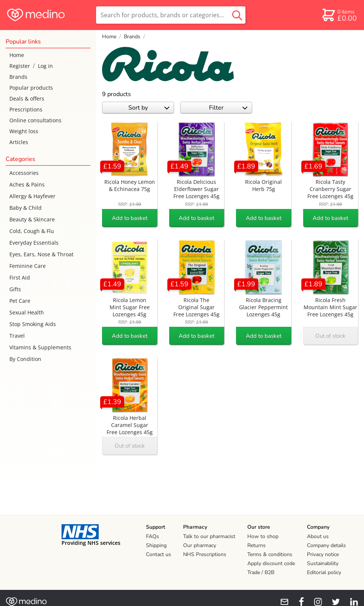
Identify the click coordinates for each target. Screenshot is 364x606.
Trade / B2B (261, 572)
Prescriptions (26, 109)
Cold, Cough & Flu (32, 231)
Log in (45, 66)
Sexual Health (27, 312)
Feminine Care (28, 266)
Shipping (156, 545)
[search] (171, 15)
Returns (256, 545)
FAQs (153, 536)
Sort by (149, 108)
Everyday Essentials (34, 243)
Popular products (31, 88)
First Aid (20, 277)
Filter (228, 108)
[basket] (339, 15)
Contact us (159, 554)
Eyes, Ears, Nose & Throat (41, 254)
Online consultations (35, 120)
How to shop (263, 536)
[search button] (237, 15)
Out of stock (330, 336)
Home (17, 55)
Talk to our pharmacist (209, 536)
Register (20, 66)
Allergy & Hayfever (32, 196)
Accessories (24, 173)
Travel (17, 336)
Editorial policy (324, 572)
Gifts (15, 289)
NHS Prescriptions (205, 554)
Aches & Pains (27, 184)
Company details (326, 545)
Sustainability (323, 563)
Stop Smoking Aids (33, 324)
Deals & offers (27, 98)
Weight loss (24, 131)
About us (318, 536)
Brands (18, 77)
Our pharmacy (200, 545)
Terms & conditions (270, 554)
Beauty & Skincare (32, 219)
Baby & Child (26, 208)
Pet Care (20, 301)
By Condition (25, 359)
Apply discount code (271, 563)
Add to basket (130, 218)
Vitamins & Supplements (40, 347)
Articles (19, 142)
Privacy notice (323, 554)
